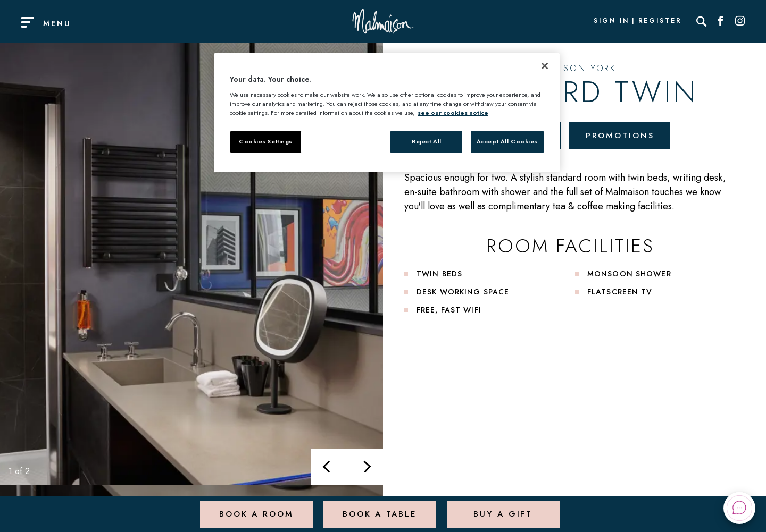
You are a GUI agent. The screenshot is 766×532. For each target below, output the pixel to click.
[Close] (545, 66)
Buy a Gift (502, 508)
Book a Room (255, 508)
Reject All (427, 141)
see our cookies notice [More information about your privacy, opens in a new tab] (453, 113)
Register (660, 21)
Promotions (622, 136)
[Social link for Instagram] (740, 21)
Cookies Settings (266, 141)
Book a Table (378, 508)
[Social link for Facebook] (721, 21)
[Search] (702, 21)
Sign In (611, 21)
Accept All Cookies (507, 141)
